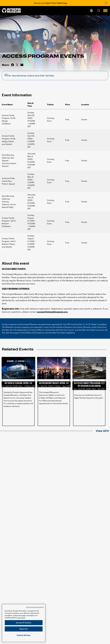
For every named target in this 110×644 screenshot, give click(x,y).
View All (101, 431)
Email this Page (22, 65)
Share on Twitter (17, 65)
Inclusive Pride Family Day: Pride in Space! (8, 181)
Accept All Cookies (24, 623)
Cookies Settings (24, 635)
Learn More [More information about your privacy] (21, 618)
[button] (99, 11)
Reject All (24, 629)
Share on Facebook (13, 65)
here (65, 3)
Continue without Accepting (35, 607)
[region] (24, 623)
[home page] (11, 11)
